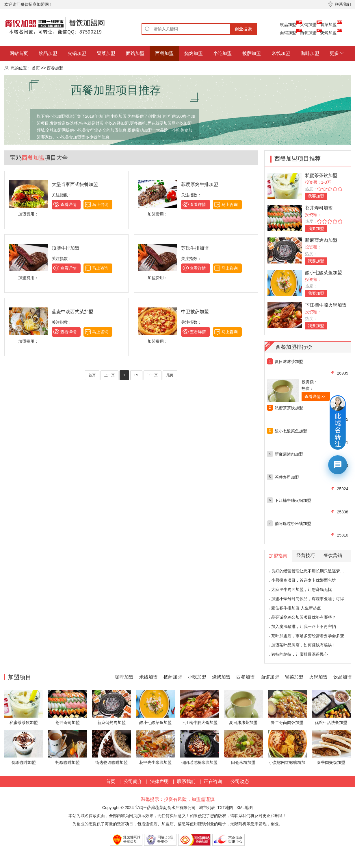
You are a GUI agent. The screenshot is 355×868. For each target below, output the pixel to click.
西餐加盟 (308, 33)
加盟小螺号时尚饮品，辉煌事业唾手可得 (308, 599)
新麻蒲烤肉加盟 (321, 240)
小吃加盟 (222, 53)
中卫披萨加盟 (195, 312)
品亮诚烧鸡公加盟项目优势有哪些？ (304, 617)
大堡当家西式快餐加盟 (75, 184)
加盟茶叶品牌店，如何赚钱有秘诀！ (304, 645)
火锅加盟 (308, 25)
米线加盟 (281, 53)
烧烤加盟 (328, 33)
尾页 (170, 375)
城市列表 (207, 808)
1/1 (136, 375)
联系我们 (186, 781)
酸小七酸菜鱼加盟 (324, 273)
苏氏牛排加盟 (195, 248)
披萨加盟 (252, 53)
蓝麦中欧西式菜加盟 (73, 312)
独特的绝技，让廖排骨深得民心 (300, 654)
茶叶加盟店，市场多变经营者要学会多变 (308, 636)
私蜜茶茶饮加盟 (321, 175)
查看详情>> (315, 397)
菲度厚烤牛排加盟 (200, 184)
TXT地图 (225, 808)
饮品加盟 (288, 25)
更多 (334, 53)
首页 (36, 68)
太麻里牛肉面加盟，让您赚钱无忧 (302, 589)
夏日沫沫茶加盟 (289, 362)
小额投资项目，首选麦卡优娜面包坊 (304, 580)
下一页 (153, 375)
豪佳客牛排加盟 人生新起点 (296, 608)
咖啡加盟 (310, 53)
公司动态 (240, 781)
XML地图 (245, 808)
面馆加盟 (288, 33)
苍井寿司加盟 (319, 208)
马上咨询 (100, 204)
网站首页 (19, 53)
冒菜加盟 (328, 25)
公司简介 (133, 781)
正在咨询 (213, 781)
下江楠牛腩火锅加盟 (326, 305)
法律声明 (159, 781)
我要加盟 (316, 196)
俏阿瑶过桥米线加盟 (293, 524)
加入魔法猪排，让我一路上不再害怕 (304, 626)
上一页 (109, 375)
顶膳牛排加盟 (66, 248)
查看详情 (68, 204)
